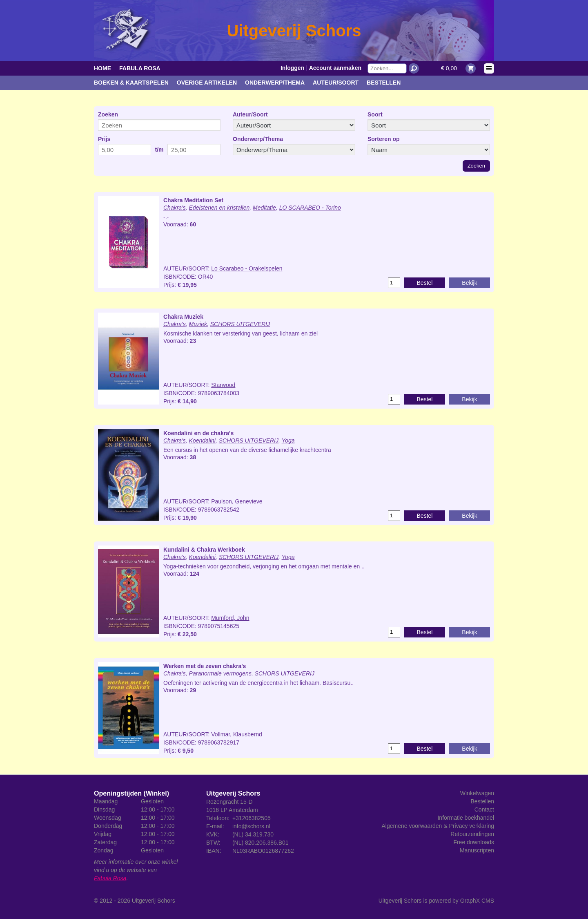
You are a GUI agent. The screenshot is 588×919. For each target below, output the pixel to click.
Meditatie (264, 208)
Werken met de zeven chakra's (205, 666)
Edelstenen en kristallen (219, 208)
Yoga (288, 440)
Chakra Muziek (183, 317)
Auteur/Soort (336, 83)
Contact (484, 809)
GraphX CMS (477, 901)
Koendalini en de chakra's (198, 433)
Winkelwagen (477, 793)
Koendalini (202, 440)
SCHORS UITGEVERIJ (240, 324)
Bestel (425, 283)
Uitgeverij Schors (154, 901)
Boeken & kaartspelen (131, 83)
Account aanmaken (335, 68)
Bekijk (469, 283)
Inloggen (292, 68)
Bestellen (384, 83)
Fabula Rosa (140, 68)
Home (102, 68)
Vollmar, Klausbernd (237, 734)
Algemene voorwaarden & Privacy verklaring (438, 826)
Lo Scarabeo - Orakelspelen (247, 268)
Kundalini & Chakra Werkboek (204, 550)
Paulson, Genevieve (237, 501)
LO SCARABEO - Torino (310, 208)
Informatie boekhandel (466, 818)
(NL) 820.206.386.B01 (261, 843)
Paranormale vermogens (220, 673)
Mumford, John (230, 618)
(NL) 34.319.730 (253, 834)
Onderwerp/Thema (275, 83)
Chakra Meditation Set (193, 200)
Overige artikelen (207, 83)
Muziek (198, 324)
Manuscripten (477, 850)
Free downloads (474, 842)
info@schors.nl (251, 826)
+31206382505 (252, 818)
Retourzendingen (472, 834)
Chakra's (175, 208)
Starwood (223, 385)
